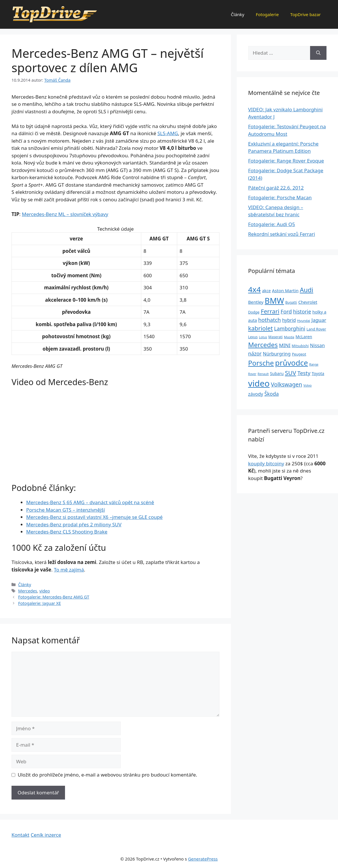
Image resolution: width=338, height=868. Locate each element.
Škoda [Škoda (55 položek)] (272, 394)
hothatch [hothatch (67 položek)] (270, 320)
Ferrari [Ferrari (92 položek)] (270, 311)
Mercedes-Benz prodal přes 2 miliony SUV (74, 524)
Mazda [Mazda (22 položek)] (289, 337)
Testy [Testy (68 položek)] (304, 373)
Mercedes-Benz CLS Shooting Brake (67, 532)
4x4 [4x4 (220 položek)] (255, 289)
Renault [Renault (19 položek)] (263, 374)
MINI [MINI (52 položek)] (285, 345)
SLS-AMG (168, 133)
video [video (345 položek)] (259, 383)
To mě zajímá (69, 570)
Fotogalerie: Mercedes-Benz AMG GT (54, 597)
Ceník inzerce (46, 835)
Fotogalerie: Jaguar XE (40, 603)
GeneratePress (203, 859)
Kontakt (20, 835)
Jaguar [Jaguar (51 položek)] (319, 320)
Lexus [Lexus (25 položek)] (253, 337)
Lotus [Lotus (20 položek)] (263, 337)
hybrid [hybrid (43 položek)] (289, 320)
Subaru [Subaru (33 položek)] (277, 373)
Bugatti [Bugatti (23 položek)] (291, 302)
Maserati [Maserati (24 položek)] (276, 337)
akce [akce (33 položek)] (266, 291)
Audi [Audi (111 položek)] (307, 290)
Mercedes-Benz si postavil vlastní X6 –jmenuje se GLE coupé (94, 517)
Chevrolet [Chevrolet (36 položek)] (308, 302)
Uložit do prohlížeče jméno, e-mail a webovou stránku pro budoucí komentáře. (108, 775)
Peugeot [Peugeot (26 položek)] (299, 354)
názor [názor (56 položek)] (255, 353)
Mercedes (28, 591)
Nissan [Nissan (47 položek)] (318, 345)
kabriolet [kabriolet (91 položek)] (261, 328)
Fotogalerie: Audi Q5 (272, 224)
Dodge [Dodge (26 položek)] (254, 312)
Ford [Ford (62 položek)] (286, 311)
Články (238, 14)
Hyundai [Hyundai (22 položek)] (304, 321)
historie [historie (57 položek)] (302, 311)
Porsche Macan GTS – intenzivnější (66, 510)
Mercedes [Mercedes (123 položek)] (263, 345)
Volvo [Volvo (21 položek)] (308, 385)
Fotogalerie (267, 14)
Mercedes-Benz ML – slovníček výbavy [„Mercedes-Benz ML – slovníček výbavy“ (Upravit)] (65, 214)
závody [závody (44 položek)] (256, 394)
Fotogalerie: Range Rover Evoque (286, 161)
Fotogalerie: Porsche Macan (280, 197)
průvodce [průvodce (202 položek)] (291, 363)
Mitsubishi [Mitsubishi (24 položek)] (300, 346)
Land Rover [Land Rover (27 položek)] (316, 329)
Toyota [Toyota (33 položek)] (318, 373)
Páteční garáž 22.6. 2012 (276, 188)
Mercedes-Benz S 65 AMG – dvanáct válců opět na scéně (90, 502)
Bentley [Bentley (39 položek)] (256, 302)
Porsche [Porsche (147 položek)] (261, 363)
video (45, 591)
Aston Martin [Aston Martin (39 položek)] (285, 290)
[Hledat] (318, 53)
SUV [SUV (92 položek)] (290, 373)
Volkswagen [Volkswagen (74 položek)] (287, 384)
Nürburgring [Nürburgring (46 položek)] (277, 354)
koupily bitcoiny (266, 463)
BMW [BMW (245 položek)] (274, 301)
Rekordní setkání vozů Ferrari (282, 234)
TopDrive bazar (305, 14)
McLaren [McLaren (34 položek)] (304, 337)
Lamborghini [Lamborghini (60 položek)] (290, 328)
